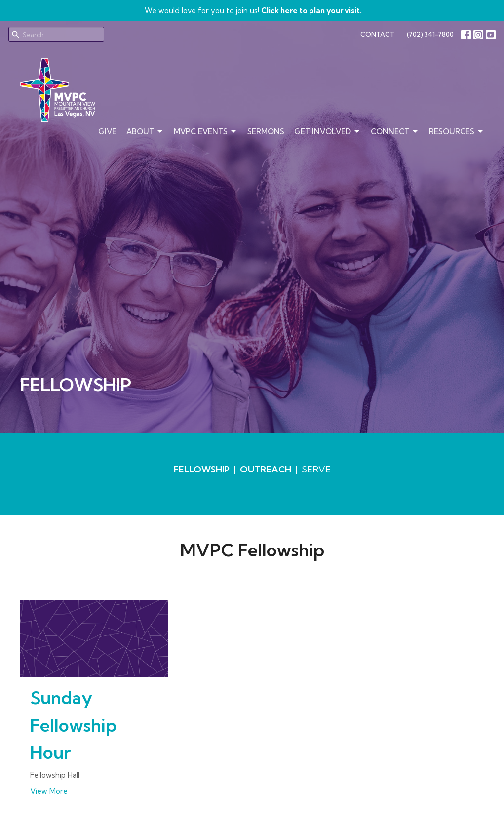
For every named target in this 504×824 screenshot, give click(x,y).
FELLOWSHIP (202, 469)
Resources (457, 132)
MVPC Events (206, 132)
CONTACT (377, 34)
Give (107, 132)
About (145, 132)
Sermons (266, 132)
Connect (395, 132)
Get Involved (328, 132)
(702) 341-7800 (430, 34)
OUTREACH (266, 469)
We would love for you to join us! (253, 11)
